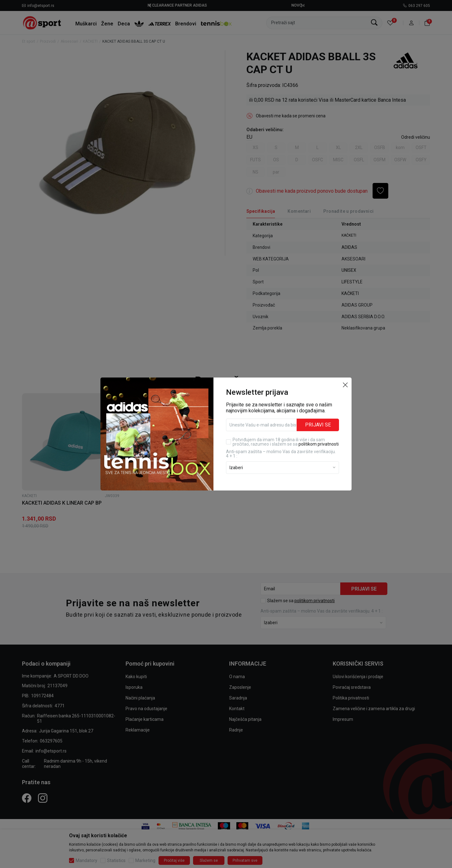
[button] (345, 384)
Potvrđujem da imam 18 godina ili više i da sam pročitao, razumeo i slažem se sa (286, 442)
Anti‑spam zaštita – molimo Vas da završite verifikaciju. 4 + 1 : (281, 454)
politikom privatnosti (319, 444)
